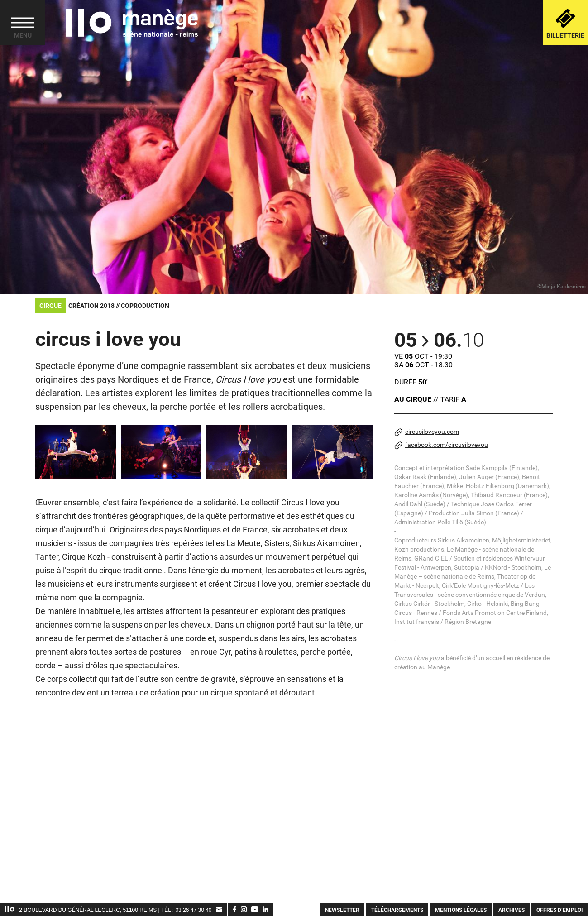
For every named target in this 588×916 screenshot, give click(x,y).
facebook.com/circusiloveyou (441, 445)
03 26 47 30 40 (193, 910)
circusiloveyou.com (427, 432)
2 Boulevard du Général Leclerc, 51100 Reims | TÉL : (97, 910)
